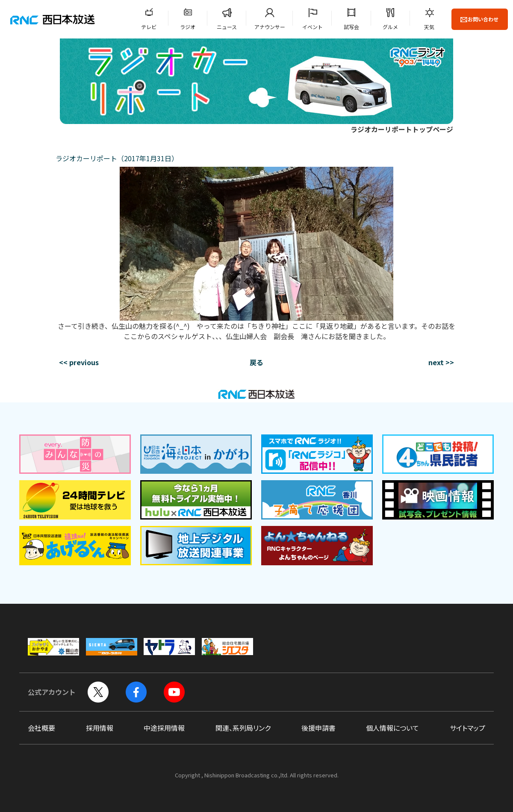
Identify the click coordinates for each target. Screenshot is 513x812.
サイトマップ (467, 728)
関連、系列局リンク (243, 728)
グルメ (390, 27)
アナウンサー (270, 27)
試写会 (351, 27)
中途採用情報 (164, 728)
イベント (313, 27)
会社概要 (41, 728)
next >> (441, 362)
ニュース (227, 27)
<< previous (79, 362)
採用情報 (100, 728)
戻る (256, 362)
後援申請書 (318, 728)
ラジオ (188, 27)
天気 (429, 27)
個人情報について (392, 728)
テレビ (149, 27)
